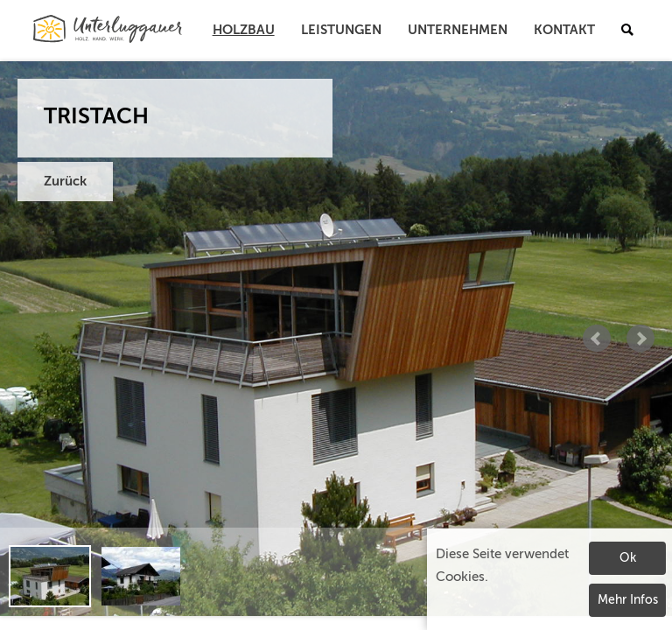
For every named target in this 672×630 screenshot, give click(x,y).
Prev (597, 339)
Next (640, 339)
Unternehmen (458, 30)
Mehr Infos (628, 600)
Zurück (65, 182)
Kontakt (564, 30)
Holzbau (244, 30)
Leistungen (341, 30)
